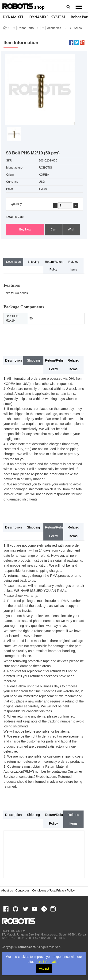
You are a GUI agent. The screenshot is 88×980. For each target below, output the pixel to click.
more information (47, 962)
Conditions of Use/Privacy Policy (53, 891)
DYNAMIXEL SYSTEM (47, 17)
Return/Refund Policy (54, 266)
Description (13, 262)
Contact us (23, 891)
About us (7, 891)
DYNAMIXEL (13, 17)
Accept (44, 968)
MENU (79, 7)
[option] (13, 17)
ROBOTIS (24, 6)
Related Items (73, 266)
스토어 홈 (5, 28)
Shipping (33, 262)
